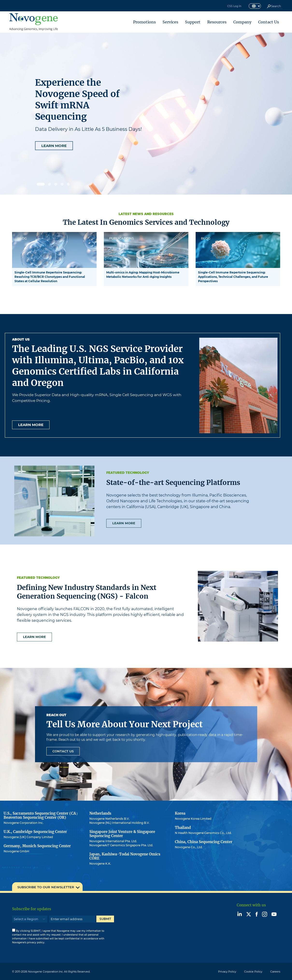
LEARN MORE (54, 146)
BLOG (22, 238)
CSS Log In (234, 6)
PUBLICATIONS (121, 238)
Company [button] (242, 22)
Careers (275, 972)
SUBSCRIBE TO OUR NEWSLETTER (46, 887)
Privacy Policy (227, 972)
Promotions (144, 22)
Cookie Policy (253, 972)
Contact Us (269, 22)
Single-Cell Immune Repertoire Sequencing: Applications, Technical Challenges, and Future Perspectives (233, 277)
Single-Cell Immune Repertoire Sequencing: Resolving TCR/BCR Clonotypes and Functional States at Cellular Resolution (50, 277)
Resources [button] (217, 22)
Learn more (31, 425)
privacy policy (36, 942)
